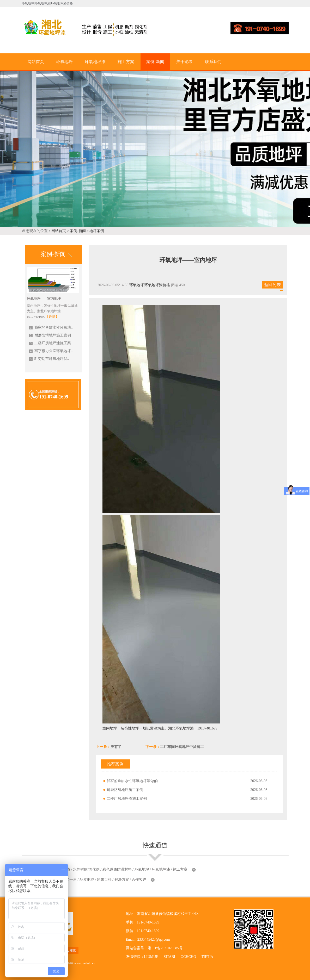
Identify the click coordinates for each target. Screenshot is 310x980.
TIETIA (207, 957)
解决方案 (122, 880)
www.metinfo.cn (85, 963)
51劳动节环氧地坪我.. (49, 359)
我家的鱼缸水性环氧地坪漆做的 (132, 781)
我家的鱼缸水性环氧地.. (51, 327)
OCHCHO (188, 957)
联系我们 (213, 62)
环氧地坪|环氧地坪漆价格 (150, 285)
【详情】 (52, 317)
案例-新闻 (155, 62)
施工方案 (126, 62)
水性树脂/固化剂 (86, 869)
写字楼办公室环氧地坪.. (51, 351)
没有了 (116, 747)
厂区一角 (69, 880)
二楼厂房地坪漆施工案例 (127, 799)
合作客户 (139, 880)
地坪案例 (97, 231)
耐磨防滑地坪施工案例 (50, 335)
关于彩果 (185, 62)
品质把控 (87, 880)
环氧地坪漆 (95, 62)
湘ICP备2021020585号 (165, 948)
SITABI (169, 957)
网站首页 (36, 62)
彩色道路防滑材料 (117, 869)
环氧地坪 (64, 62)
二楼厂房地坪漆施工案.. (51, 343)
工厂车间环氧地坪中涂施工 (182, 747)
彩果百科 (104, 880)
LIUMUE (151, 957)
